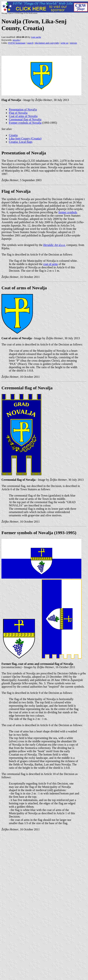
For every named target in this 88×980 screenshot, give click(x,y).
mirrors (73, 43)
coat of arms (51, 264)
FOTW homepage (17, 43)
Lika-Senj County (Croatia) (25, 138)
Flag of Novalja (18, 113)
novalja (16, 40)
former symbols (68, 212)
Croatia (13, 135)
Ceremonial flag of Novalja (25, 119)
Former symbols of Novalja (25, 123)
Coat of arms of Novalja (23, 116)
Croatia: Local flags (21, 142)
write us (65, 43)
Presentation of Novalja (23, 109)
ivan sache (36, 37)
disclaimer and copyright (47, 43)
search (30, 43)
